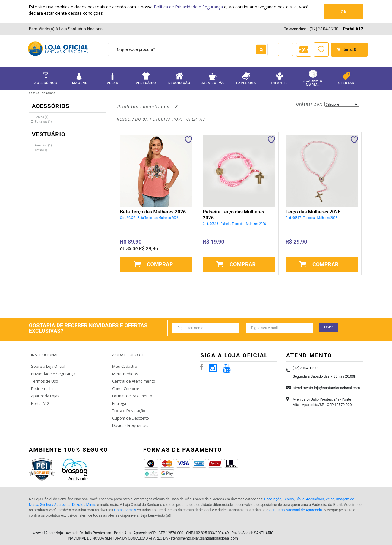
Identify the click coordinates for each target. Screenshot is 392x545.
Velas (112, 78)
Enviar (328, 327)
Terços (288, 494)
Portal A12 (353, 29)
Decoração (179, 78)
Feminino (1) (43, 145)
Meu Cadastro (124, 364)
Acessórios (46, 78)
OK (343, 12)
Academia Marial (313, 78)
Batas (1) (41, 150)
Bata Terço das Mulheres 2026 (153, 212)
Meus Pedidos (124, 371)
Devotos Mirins (84, 499)
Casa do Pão (213, 78)
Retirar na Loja (43, 385)
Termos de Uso (44, 378)
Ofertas (346, 78)
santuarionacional (43, 93)
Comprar (160, 264)
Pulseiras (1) (43, 122)
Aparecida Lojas (45, 392)
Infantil (280, 78)
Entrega (119, 399)
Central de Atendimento (133, 378)
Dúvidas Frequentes (129, 421)
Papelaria (246, 78)
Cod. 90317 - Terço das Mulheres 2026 (311, 218)
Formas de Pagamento (132, 392)
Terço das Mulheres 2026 (313, 212)
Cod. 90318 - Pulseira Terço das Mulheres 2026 (234, 224)
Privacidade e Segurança (52, 371)
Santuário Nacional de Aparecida (296, 505)
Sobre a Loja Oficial (48, 364)
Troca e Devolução (128, 406)
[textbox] (188, 50)
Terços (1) (42, 117)
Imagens (79, 78)
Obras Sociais (125, 505)
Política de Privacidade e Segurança (188, 7)
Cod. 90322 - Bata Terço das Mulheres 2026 (149, 218)
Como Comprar (126, 385)
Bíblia (300, 494)
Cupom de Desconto (130, 413)
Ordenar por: (309, 104)
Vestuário (146, 78)
